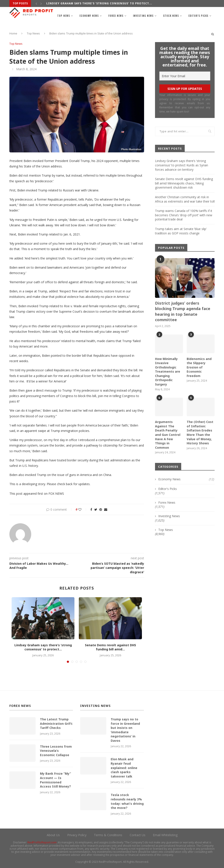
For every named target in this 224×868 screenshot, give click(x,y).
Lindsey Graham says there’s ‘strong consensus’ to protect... (99, 3)
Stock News (171, 16)
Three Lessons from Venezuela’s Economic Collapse (56, 751)
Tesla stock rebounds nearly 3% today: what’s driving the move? (127, 801)
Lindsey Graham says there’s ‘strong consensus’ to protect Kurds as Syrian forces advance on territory (182, 165)
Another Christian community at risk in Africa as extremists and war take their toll (185, 199)
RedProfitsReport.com (42, 842)
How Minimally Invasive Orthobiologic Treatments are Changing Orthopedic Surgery (168, 372)
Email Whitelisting (165, 835)
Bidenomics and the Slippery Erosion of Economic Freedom (199, 367)
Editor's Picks (168, 489)
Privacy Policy (77, 835)
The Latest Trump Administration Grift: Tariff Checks (56, 723)
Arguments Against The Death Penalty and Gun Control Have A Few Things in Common (168, 435)
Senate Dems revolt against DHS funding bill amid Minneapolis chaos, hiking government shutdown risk (184, 183)
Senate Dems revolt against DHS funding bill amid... (110, 647)
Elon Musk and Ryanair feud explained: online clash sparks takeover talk (124, 768)
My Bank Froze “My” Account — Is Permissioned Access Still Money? (55, 780)
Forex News (116, 16)
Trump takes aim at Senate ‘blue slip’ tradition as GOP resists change (181, 231)
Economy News (89, 16)
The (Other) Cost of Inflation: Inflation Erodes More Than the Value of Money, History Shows (200, 432)
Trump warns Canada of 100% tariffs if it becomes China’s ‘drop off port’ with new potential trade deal (184, 215)
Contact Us (138, 835)
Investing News (143, 16)
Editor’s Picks (198, 16)
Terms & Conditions (108, 835)
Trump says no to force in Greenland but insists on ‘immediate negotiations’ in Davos (125, 730)
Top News (64, 16)
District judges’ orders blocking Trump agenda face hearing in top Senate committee (183, 311)
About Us (53, 835)
